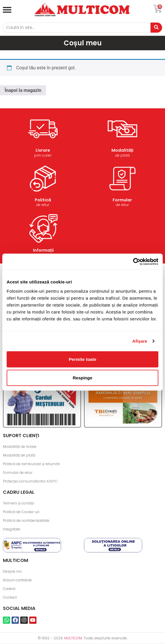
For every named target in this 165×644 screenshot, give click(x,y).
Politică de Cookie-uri (21, 512)
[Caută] (77, 28)
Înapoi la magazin (23, 90)
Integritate (12, 529)
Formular (122, 200)
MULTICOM (73, 638)
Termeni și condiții (19, 503)
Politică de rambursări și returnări (31, 464)
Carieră (9, 589)
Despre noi (12, 571)
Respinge (82, 377)
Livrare (43, 150)
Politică (43, 200)
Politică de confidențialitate (26, 520)
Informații (43, 250)
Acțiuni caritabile (17, 580)
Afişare (140, 341)
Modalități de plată (19, 455)
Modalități (122, 150)
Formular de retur (18, 473)
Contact (10, 597)
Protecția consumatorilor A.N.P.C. (31, 481)
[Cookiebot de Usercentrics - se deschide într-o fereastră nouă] (133, 261)
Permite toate (82, 359)
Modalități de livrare (20, 447)
